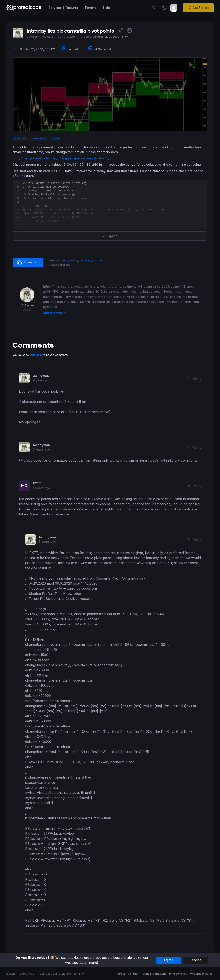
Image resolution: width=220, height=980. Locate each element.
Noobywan (41, 445)
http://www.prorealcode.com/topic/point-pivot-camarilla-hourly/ (62, 158)
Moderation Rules (201, 974)
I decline (196, 960)
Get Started (198, 8)
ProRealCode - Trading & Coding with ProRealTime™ (51, 974)
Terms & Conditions (154, 974)
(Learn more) (88, 963)
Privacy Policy (178, 974)
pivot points (39, 139)
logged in (36, 355)
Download (28, 263)
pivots (56, 139)
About (121, 974)
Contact (133, 974)
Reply (197, 378)
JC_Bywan (41, 376)
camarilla (20, 139)
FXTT (37, 483)
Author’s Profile (54, 313)
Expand (110, 236)
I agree (169, 960)
